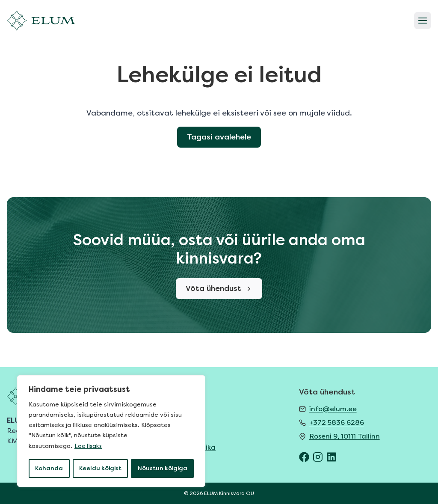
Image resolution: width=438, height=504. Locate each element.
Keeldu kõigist (100, 468)
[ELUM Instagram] (318, 457)
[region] (111, 432)
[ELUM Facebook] (304, 457)
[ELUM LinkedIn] (331, 457)
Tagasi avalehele (219, 151)
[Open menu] (423, 21)
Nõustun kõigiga (163, 468)
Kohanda (49, 468)
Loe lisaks (89, 447)
